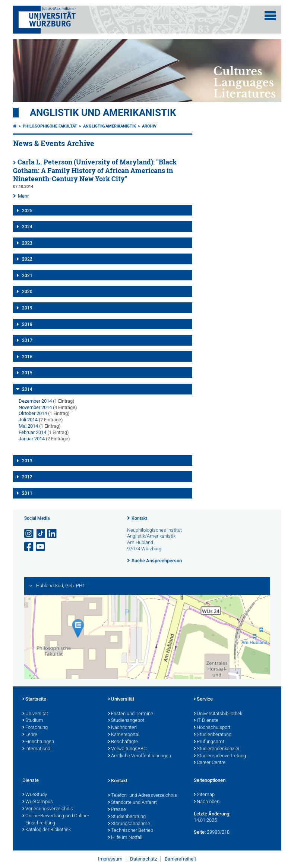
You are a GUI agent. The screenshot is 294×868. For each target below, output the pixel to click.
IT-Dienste (206, 721)
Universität (35, 714)
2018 (27, 324)
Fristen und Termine (131, 714)
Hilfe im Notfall (125, 838)
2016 (27, 357)
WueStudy (35, 795)
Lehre (30, 735)
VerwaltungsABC (127, 749)
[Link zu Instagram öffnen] (29, 534)
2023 (27, 243)
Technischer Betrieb (131, 831)
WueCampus (38, 802)
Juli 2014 (28, 420)
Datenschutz (143, 859)
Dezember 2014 (35, 401)
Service (203, 699)
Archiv (149, 126)
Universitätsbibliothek (218, 714)
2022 (27, 259)
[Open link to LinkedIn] (53, 534)
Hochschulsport (212, 728)
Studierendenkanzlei (216, 749)
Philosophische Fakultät (50, 126)
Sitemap (204, 795)
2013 (27, 461)
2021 (27, 276)
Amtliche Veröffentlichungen (140, 756)
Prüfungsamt (209, 742)
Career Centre (210, 763)
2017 (27, 340)
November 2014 (35, 407)
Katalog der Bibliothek (47, 830)
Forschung (35, 728)
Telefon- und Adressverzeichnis (143, 796)
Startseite (34, 699)
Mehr (23, 196)
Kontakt (139, 518)
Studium (33, 721)
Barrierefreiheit (180, 859)
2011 (27, 493)
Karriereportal (124, 735)
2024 (27, 227)
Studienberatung (213, 735)
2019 (27, 308)
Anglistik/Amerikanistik (110, 126)
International (37, 749)
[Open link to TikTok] (41, 534)
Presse (117, 810)
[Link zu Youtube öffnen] (41, 547)
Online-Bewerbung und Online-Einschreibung (56, 820)
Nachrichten (122, 728)
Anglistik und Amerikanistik (103, 113)
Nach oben (207, 802)
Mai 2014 (28, 426)
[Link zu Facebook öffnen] (29, 547)
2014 (27, 389)
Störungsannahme (129, 824)
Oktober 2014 (33, 413)
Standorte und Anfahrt (132, 803)
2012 (27, 477)
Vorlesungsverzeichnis (48, 809)
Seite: (200, 832)
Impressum (110, 859)
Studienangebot (126, 721)
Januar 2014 (32, 439)
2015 (27, 373)
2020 (27, 292)
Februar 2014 (32, 432)
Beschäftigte (123, 742)
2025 (27, 211)
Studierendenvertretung (220, 756)
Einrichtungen (38, 742)
